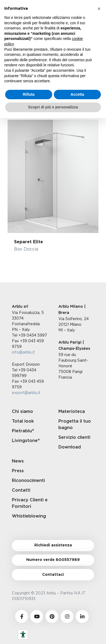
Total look (23, 421)
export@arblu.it (26, 393)
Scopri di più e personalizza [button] (53, 107)
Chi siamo (22, 412)
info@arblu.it (23, 352)
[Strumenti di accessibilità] (23, 635)
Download (70, 447)
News (18, 461)
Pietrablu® (23, 431)
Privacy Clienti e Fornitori (30, 503)
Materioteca (72, 412)
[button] (99, 9)
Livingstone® (26, 441)
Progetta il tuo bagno (75, 424)
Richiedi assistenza (53, 545)
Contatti (21, 490)
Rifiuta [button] (29, 94)
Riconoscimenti (28, 481)
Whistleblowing (29, 516)
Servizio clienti (74, 437)
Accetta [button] (77, 94)
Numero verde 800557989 (53, 560)
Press (18, 471)
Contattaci (53, 575)
